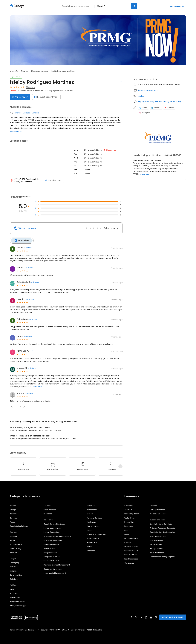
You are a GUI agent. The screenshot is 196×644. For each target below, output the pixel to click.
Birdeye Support (157, 548)
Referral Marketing (51, 544)
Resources (129, 526)
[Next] (120, 466)
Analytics (14, 593)
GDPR (52, 630)
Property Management (97, 534)
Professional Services (159, 514)
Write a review (178, 6)
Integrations (15, 597)
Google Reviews (50, 552)
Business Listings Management (57, 565)
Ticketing (14, 579)
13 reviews (31, 87)
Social (12, 540)
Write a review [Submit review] (20, 97)
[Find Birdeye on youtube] (151, 617)
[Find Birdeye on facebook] (131, 617)
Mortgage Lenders (40, 71)
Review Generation (52, 532)
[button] (24, 406)
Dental (90, 514)
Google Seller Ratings (19, 526)
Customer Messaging (53, 540)
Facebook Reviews (51, 561)
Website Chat (49, 548)
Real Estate (92, 542)
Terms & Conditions (18, 630)
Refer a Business (157, 552)
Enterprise (48, 514)
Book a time (129, 522)
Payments (14, 552)
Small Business (50, 509)
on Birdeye (27, 248)
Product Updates (131, 538)
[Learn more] (158, 138)
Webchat (14, 536)
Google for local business (54, 524)
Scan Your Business (158, 536)
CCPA (64, 630)
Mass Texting (15, 548)
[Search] (134, 6)
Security (44, 630)
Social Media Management (55, 573)
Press (127, 534)
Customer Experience (53, 569)
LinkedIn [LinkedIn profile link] (156, 108)
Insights (13, 571)
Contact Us (129, 563)
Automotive (92, 509)
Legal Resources (131, 559)
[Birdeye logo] (18, 6)
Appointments (16, 544)
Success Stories (131, 546)
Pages (12, 522)
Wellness (91, 550)
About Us (128, 509)
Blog (126, 530)
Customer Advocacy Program (162, 556)
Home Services (93, 526)
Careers (128, 542)
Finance (25, 71)
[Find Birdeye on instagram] (146, 617)
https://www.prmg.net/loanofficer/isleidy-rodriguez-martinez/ (160, 102)
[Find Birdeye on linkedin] (141, 617)
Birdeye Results (131, 555)
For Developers (156, 544)
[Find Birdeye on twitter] (136, 617)
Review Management (52, 528)
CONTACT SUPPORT (173, 617)
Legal (89, 530)
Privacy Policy (34, 630)
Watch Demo (130, 518)
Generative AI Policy (76, 630)
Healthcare (92, 522)
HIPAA (58, 630)
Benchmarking (16, 575)
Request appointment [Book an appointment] (46, 97)
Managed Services (157, 509)
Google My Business (52, 556)
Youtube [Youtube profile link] (169, 108)
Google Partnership (18, 601)
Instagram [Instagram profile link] (145, 113)
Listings (13, 509)
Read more (16, 132)
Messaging (14, 562)
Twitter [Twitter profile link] (143, 108)
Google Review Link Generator (162, 532)
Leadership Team (132, 514)
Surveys (13, 567)
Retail (89, 546)
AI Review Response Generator (163, 528)
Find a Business (156, 540)
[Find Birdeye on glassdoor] (156, 617)
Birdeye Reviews (131, 550)
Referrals (13, 518)
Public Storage (93, 538)
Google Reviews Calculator (161, 524)
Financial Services (94, 518)
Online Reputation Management (57, 536)
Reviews (13, 514)
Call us (141, 96)
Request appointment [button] (148, 90)
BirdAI (12, 589)
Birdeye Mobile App (18, 605)
